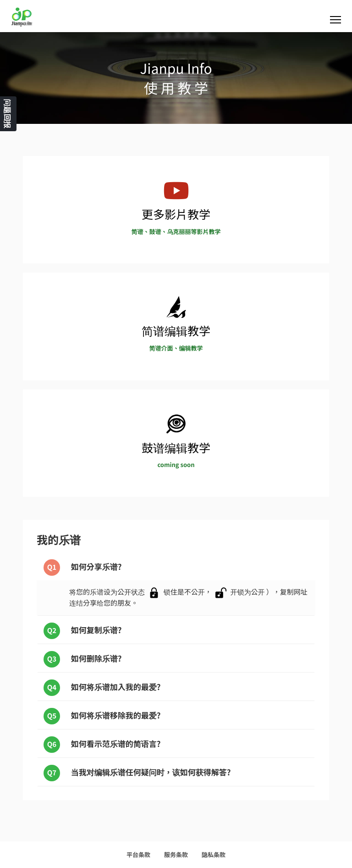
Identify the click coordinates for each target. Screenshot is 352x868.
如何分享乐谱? (83, 568)
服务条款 (176, 854)
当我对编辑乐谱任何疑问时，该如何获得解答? (137, 773)
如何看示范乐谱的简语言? (102, 745)
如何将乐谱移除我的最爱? (102, 716)
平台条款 (138, 854)
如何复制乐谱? (83, 631)
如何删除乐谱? (83, 659)
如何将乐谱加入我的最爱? (102, 688)
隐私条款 (214, 854)
